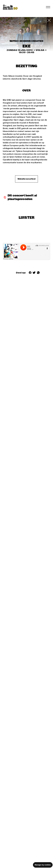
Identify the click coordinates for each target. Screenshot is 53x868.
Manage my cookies (43, 865)
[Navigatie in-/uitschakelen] (48, 7)
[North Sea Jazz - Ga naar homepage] (10, 7)
